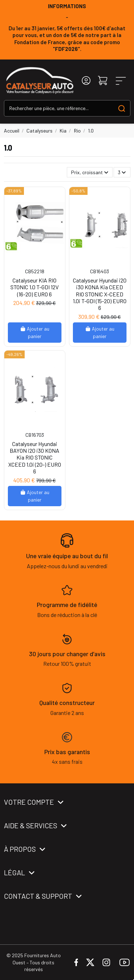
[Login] (86, 81)
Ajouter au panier (35, 332)
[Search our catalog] (122, 108)
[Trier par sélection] (90, 172)
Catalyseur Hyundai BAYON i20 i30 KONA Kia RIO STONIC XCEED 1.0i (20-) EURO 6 (35, 457)
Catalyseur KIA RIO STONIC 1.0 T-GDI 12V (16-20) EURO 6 (34, 287)
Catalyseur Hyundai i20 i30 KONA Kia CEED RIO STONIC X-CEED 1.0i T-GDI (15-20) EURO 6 (100, 294)
